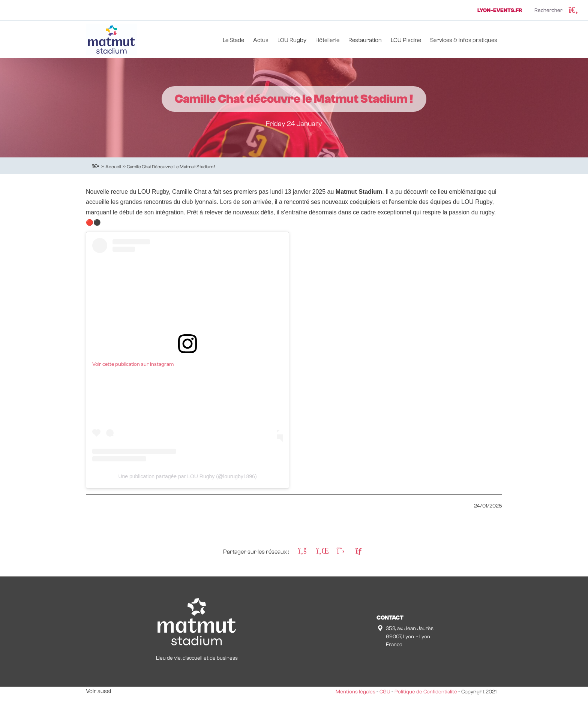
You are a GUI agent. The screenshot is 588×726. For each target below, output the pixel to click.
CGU (385, 692)
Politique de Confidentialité (426, 692)
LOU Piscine (406, 40)
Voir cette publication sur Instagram (133, 364)
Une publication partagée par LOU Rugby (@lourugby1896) (187, 476)
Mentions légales (355, 692)
